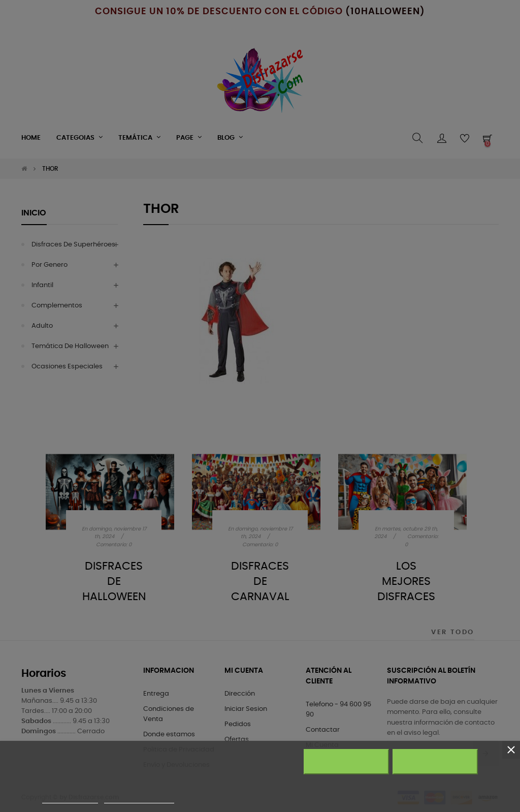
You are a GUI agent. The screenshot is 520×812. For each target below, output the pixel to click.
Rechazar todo (346, 762)
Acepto (435, 762)
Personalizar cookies (139, 799)
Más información (70, 799)
